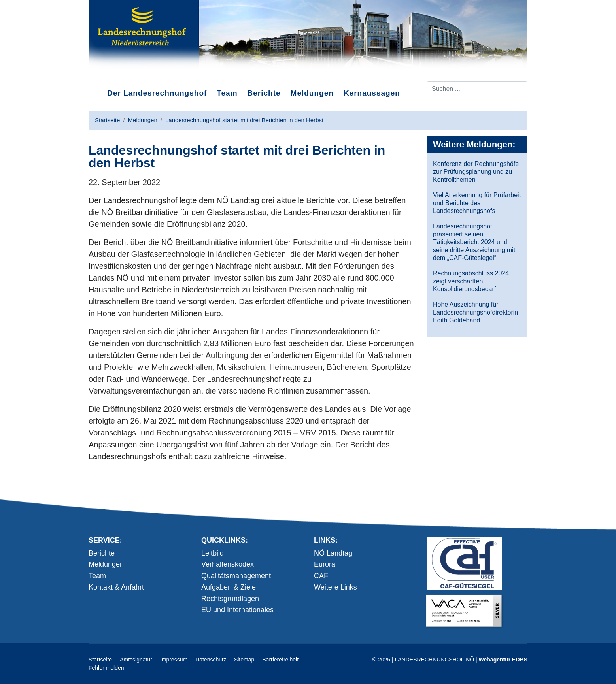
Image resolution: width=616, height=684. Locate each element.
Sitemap (244, 660)
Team (227, 93)
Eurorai (325, 564)
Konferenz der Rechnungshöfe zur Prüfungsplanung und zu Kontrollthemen (476, 172)
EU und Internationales (237, 610)
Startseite (100, 660)
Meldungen (312, 93)
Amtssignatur (136, 660)
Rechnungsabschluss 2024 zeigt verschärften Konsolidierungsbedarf (471, 281)
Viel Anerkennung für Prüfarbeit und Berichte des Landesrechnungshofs (477, 203)
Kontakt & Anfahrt (116, 587)
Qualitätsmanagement (236, 576)
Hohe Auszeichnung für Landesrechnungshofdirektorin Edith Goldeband (475, 312)
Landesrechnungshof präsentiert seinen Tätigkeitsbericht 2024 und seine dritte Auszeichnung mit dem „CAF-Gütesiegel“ (474, 242)
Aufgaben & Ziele (229, 587)
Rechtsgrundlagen (230, 599)
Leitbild (213, 553)
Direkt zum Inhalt (118, 75)
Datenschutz (211, 660)
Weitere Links (335, 587)
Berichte (264, 93)
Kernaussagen (372, 93)
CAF (321, 576)
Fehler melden (106, 668)
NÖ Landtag (333, 553)
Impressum (174, 660)
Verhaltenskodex (228, 564)
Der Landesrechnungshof (157, 93)
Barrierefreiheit (280, 660)
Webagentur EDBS (503, 660)
